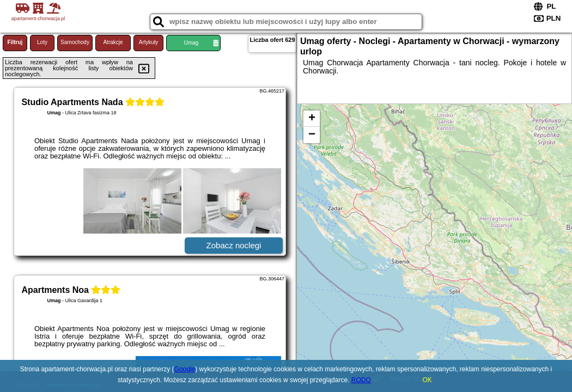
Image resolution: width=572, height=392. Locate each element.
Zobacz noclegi (234, 245)
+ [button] (312, 119)
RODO (361, 380)
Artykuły (149, 42)
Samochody (75, 42)
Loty (42, 42)
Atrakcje (113, 42)
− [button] (312, 135)
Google (185, 369)
